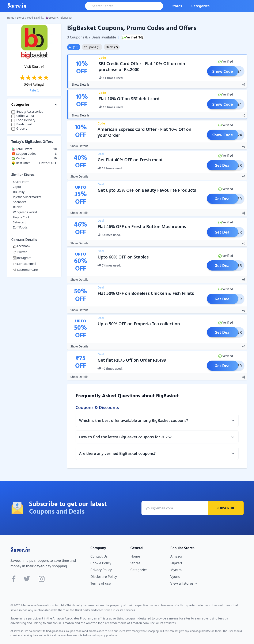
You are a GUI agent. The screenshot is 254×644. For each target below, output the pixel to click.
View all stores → (184, 583)
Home (11, 18)
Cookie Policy (101, 563)
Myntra (176, 570)
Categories (200, 6)
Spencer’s (20, 202)
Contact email (25, 264)
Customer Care (25, 270)
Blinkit (17, 207)
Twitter (20, 252)
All (74, 47)
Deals (112, 47)
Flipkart (176, 563)
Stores (177, 6)
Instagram (22, 258)
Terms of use (101, 583)
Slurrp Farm (21, 182)
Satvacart (20, 222)
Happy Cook (21, 217)
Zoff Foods (20, 227)
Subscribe (226, 508)
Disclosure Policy (104, 577)
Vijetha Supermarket (27, 197)
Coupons (92, 47)
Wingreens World (25, 212)
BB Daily (19, 192)
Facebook (22, 246)
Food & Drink (35, 18)
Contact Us (99, 556)
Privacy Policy (101, 570)
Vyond (175, 577)
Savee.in (20, 550)
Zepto (17, 187)
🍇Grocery (51, 18)
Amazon (177, 556)
